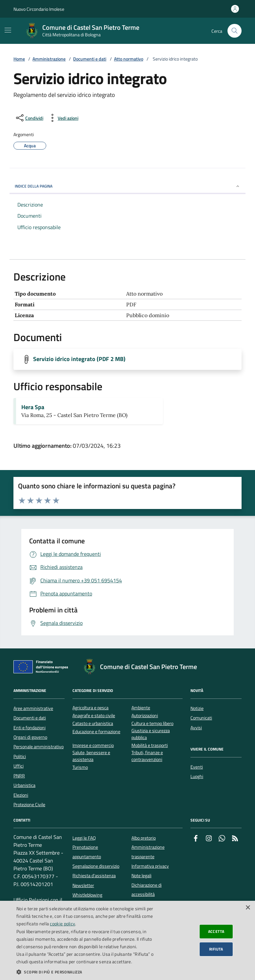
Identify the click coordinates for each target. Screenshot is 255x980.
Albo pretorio (144, 838)
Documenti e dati (90, 59)
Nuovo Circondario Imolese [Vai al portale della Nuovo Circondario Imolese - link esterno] (39, 9)
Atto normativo (129, 59)
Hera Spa (33, 407)
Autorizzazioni (145, 716)
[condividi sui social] (29, 118)
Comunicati (201, 718)
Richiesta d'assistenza (94, 876)
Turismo (80, 767)
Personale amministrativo (39, 747)
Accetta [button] (216, 931)
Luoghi (197, 776)
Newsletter (83, 885)
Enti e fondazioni (29, 728)
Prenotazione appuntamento (87, 852)
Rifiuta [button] (216, 949)
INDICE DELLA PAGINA (128, 186)
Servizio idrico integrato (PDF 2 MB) (79, 359)
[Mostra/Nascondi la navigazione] (8, 30)
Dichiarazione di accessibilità (147, 890)
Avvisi (196, 728)
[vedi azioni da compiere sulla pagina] (63, 118)
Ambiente (141, 708)
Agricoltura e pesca (90, 708)
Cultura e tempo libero (152, 724)
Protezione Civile (29, 805)
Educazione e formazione (96, 732)
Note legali (141, 876)
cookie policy (62, 924)
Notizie (197, 708)
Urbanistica (24, 785)
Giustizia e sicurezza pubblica (151, 734)
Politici (20, 756)
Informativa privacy (150, 866)
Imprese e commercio (93, 745)
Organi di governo (30, 737)
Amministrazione (49, 59)
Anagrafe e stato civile (94, 716)
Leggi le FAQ (84, 838)
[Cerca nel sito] (235, 31)
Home (19, 59)
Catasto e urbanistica (93, 724)
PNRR (19, 776)
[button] (88, 972)
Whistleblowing (87, 895)
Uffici (19, 766)
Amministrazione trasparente (148, 852)
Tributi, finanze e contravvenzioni (147, 756)
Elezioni (21, 795)
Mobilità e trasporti (150, 745)
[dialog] (128, 940)
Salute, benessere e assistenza (91, 756)
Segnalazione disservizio (96, 866)
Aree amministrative (33, 708)
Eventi (197, 767)
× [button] (248, 908)
